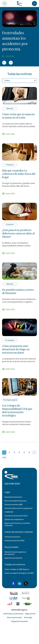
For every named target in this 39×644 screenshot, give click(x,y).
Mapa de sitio (30, 614)
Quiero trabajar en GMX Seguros (17, 569)
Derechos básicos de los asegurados (19, 508)
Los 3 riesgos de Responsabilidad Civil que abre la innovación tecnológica (17, 411)
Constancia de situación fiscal (16, 516)
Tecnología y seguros (10, 400)
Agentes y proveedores (13, 558)
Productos (10, 165)
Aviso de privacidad (14, 618)
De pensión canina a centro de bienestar (18, 291)
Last (4, 457)
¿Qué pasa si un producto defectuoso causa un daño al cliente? (18, 233)
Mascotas (10, 109)
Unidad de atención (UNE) (14, 541)
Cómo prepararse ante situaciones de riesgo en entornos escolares (16, 349)
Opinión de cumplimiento (14, 519)
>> (34, 452)
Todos (7, 81)
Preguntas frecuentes (19, 621)
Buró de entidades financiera (16, 501)
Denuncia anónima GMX (14, 505)
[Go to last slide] (4, 63)
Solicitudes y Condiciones (13, 614)
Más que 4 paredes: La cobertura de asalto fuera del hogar (19, 174)
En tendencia (10, 340)
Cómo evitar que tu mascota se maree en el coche (18, 116)
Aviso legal (28, 618)
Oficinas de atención (12, 537)
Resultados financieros (13, 497)
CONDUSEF (9, 512)
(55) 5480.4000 (12, 484)
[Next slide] (11, 63)
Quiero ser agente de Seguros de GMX (19, 573)
